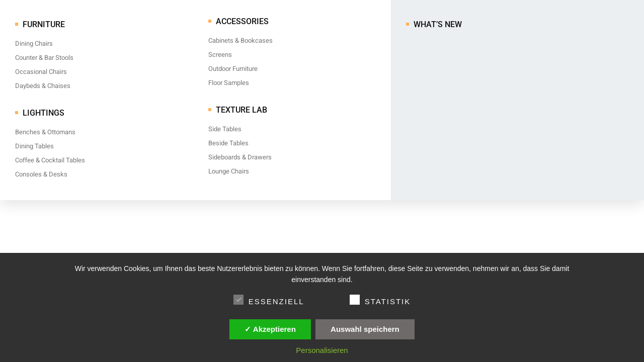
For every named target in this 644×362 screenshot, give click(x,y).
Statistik (380, 300)
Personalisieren (322, 350)
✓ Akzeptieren (270, 329)
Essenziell (269, 300)
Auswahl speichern (365, 329)
